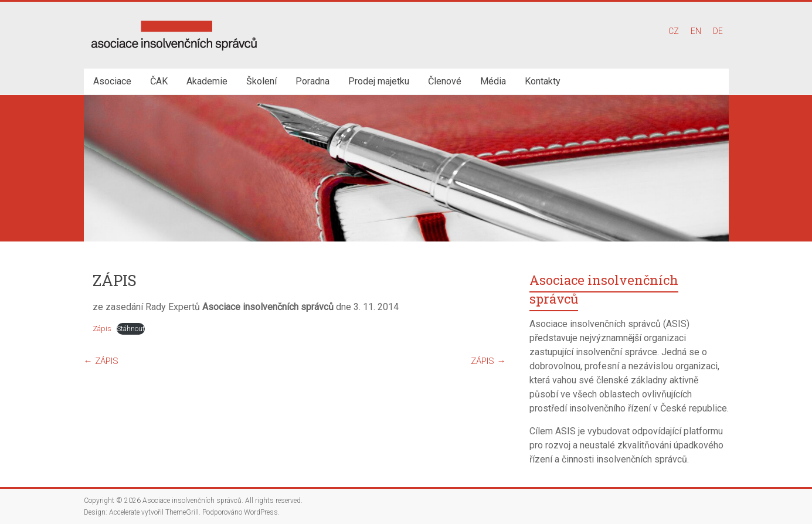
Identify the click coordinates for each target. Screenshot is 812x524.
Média (493, 81)
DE (718, 31)
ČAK (159, 81)
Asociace (112, 81)
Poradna (312, 81)
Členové (445, 81)
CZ (674, 31)
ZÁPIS (101, 361)
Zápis (102, 329)
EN (696, 31)
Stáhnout (131, 329)
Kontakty (543, 81)
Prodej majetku (379, 81)
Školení (261, 81)
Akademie (207, 81)
